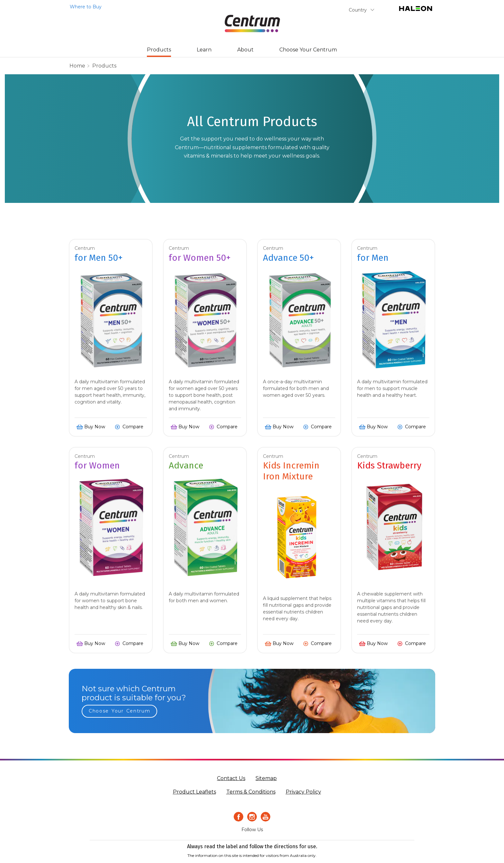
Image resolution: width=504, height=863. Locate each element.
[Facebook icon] (239, 817)
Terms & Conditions (251, 792)
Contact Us (231, 778)
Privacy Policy (303, 792)
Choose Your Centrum (308, 50)
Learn (204, 50)
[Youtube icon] (265, 817)
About (245, 50)
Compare (133, 427)
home (77, 66)
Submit (386, 11)
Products (159, 50)
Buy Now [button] (95, 427)
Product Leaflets (194, 792)
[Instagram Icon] (252, 817)
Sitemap (266, 778)
